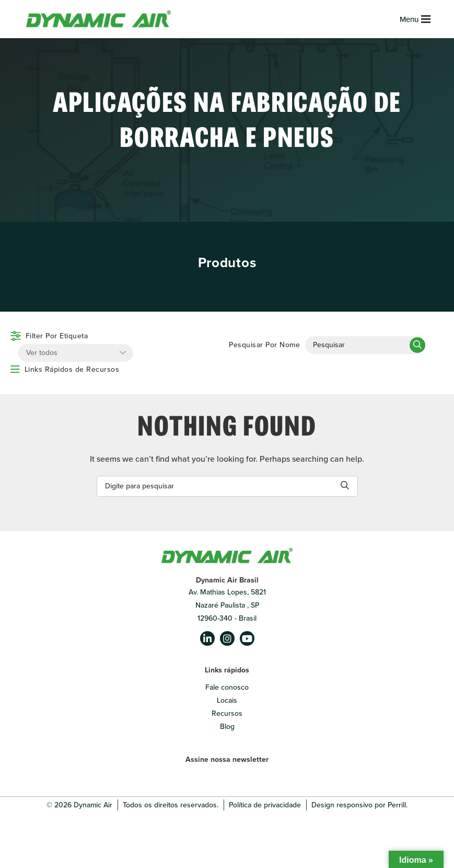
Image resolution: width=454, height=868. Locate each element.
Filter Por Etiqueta (57, 336)
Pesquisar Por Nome (264, 345)
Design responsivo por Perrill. (359, 805)
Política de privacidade (265, 805)
